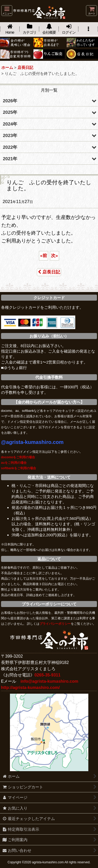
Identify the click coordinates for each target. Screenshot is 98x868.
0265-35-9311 (48, 675)
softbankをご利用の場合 (19, 468)
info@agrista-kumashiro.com (49, 681)
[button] (7, 11)
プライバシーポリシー (55, 624)
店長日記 (49, 272)
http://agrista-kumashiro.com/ (30, 688)
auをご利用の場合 (14, 463)
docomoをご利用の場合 (18, 457)
